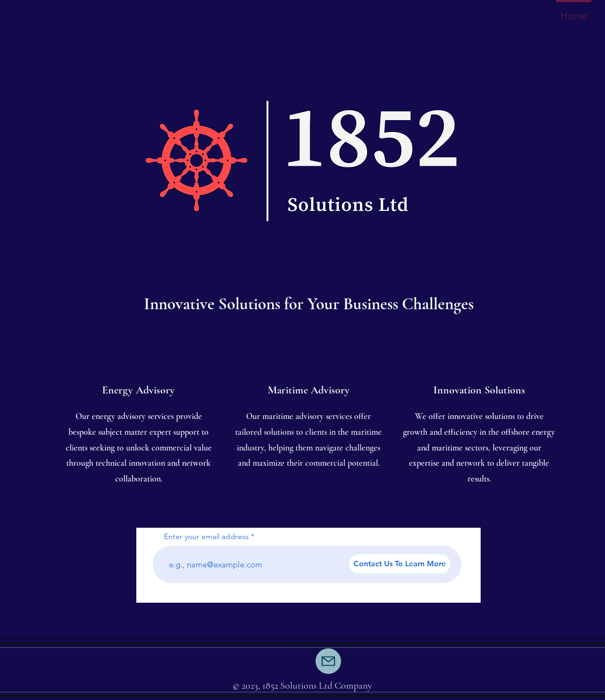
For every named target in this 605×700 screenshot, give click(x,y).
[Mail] (328, 661)
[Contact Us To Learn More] (400, 564)
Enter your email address (206, 536)
